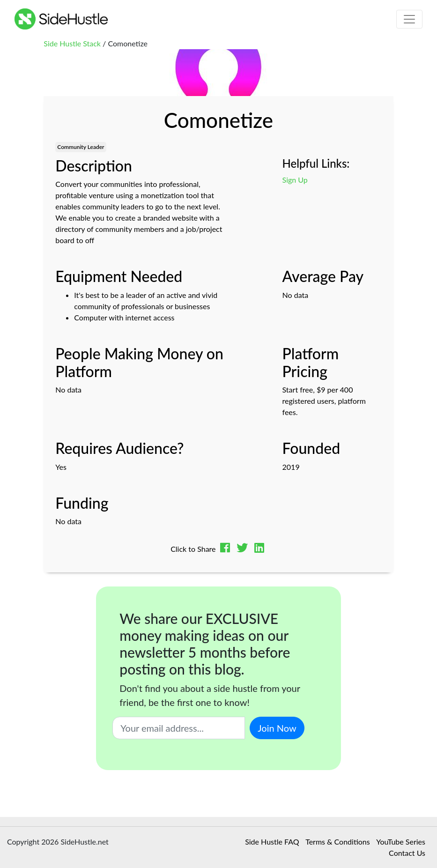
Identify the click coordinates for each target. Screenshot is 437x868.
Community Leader (81, 147)
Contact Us (407, 853)
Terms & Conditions (338, 842)
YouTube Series (401, 842)
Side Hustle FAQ (272, 842)
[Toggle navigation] (409, 19)
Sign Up (295, 180)
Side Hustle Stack (72, 43)
